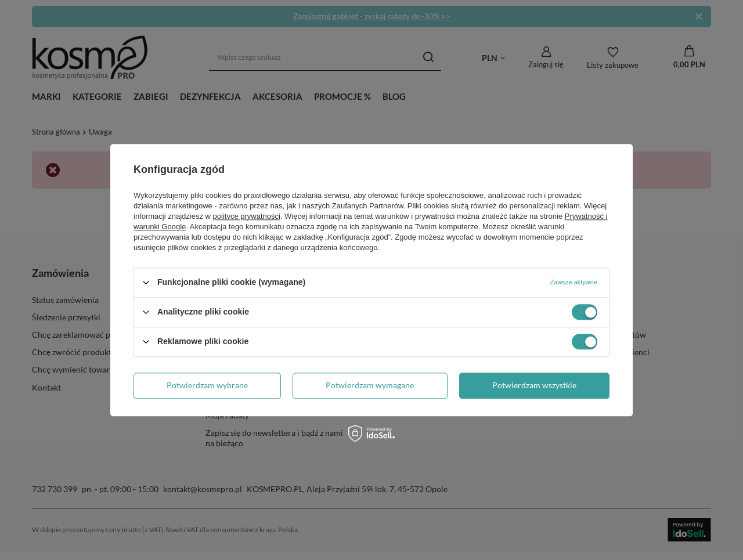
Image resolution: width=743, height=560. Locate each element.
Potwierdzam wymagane (370, 385)
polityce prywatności (247, 216)
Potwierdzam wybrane (207, 385)
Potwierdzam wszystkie (534, 385)
